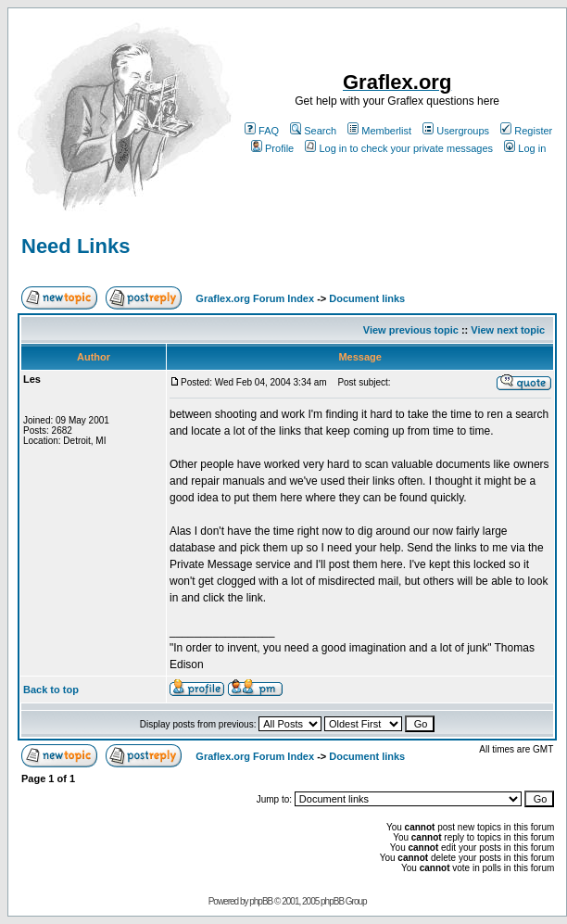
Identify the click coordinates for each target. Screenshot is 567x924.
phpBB (261, 901)
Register (526, 131)
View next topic (508, 330)
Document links (367, 298)
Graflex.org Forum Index (255, 298)
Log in (525, 148)
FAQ (262, 131)
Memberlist (379, 131)
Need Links (76, 246)
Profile (272, 148)
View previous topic (411, 330)
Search (313, 131)
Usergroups (456, 131)
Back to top (51, 690)
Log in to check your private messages (399, 148)
